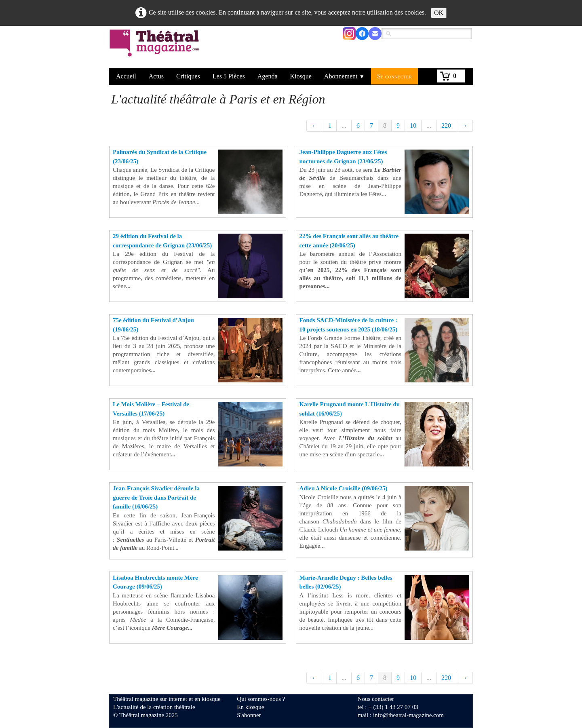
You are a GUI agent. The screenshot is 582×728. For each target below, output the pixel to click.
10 (413, 126)
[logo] (156, 48)
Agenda (268, 76)
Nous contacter (376, 699)
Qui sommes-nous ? (261, 699)
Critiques (188, 76)
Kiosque (301, 76)
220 (446, 126)
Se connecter (394, 76)
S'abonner (249, 715)
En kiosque (250, 707)
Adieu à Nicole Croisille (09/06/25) (344, 488)
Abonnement (344, 76)
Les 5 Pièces (229, 76)
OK (439, 13)
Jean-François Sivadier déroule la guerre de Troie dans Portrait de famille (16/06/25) (156, 497)
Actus (156, 76)
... (344, 126)
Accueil (126, 76)
